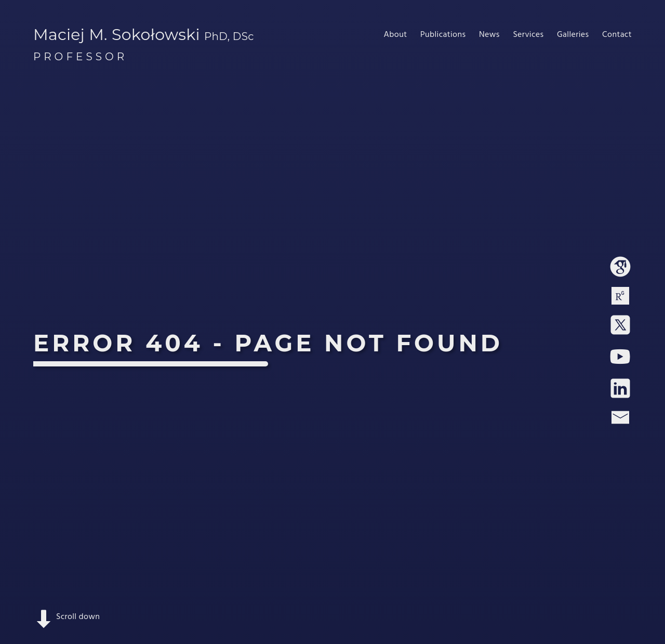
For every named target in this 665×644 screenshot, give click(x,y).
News (489, 35)
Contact (617, 35)
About (396, 35)
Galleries (573, 35)
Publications (443, 35)
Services (528, 35)
